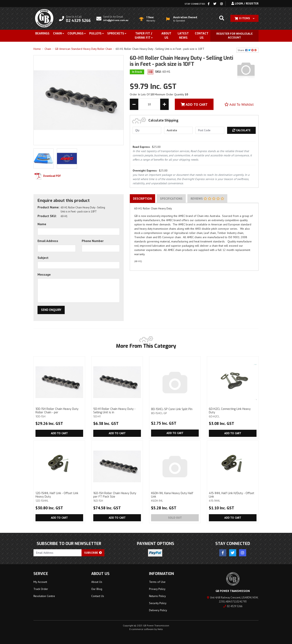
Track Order (41, 589)
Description (142, 199)
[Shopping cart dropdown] (244, 18)
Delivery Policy (158, 610)
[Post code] (210, 130)
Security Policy (158, 603)
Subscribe (93, 553)
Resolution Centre (44, 596)
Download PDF (47, 176)
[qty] (147, 130)
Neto (160, 629)
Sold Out (175, 518)
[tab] (142, 199)
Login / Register (245, 3)
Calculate (242, 130)
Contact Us (202, 36)
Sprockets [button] (116, 34)
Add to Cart (59, 433)
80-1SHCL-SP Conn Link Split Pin (175, 411)
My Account (40, 582)
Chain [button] (57, 34)
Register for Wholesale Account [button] (235, 36)
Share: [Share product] (247, 50)
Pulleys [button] (95, 34)
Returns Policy (157, 596)
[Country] (178, 130)
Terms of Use (157, 582)
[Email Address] (58, 553)
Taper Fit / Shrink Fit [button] (143, 36)
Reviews (207, 199)
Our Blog (97, 589)
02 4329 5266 (233, 606)
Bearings (42, 34)
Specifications (171, 199)
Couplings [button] (76, 34)
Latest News (183, 36)
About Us (166, 36)
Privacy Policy (157, 589)
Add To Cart (194, 104)
